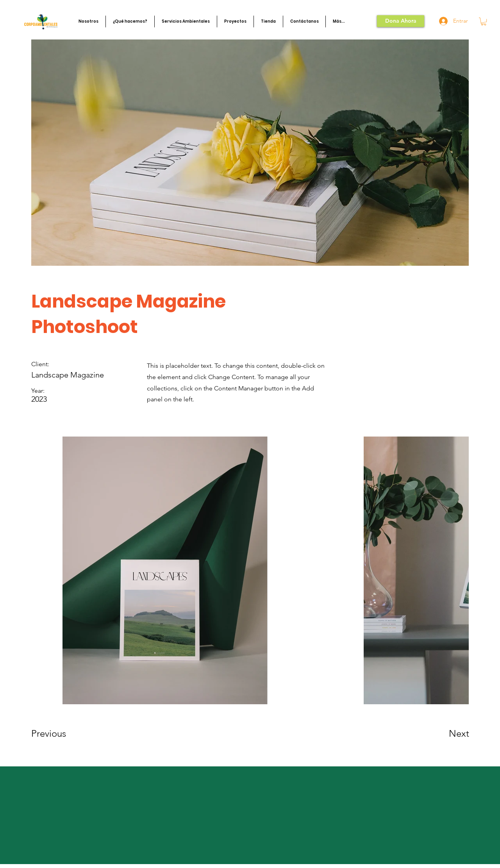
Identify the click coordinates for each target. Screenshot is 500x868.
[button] (88, 21)
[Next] (443, 734)
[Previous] (59, 734)
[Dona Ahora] (401, 21)
